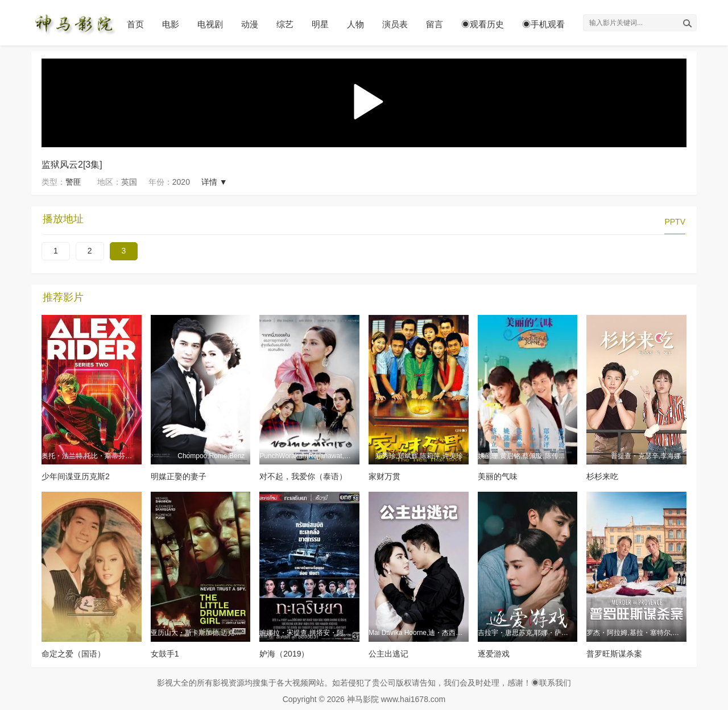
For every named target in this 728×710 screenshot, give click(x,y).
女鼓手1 (165, 654)
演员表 (395, 24)
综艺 (285, 24)
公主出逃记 (388, 654)
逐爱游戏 (494, 654)
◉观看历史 (483, 24)
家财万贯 (384, 476)
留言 (435, 24)
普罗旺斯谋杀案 (614, 654)
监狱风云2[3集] (72, 165)
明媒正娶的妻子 (179, 476)
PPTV (675, 222)
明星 (320, 24)
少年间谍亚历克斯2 (76, 476)
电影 (171, 24)
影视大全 (173, 683)
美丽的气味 (498, 476)
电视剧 (210, 24)
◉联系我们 (551, 683)
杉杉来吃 (602, 476)
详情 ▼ (214, 182)
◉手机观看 (543, 24)
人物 (355, 24)
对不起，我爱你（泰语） (303, 476)
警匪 (73, 182)
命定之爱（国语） (73, 654)
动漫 (250, 24)
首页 (135, 24)
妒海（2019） (284, 654)
